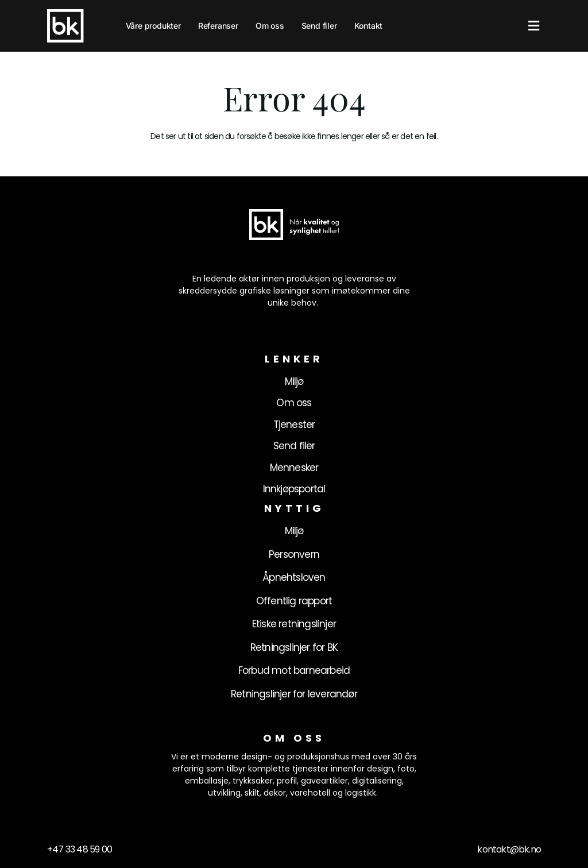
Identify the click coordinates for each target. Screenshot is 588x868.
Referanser (218, 26)
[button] (534, 26)
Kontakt (369, 26)
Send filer (319, 26)
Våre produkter (153, 26)
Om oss (270, 26)
